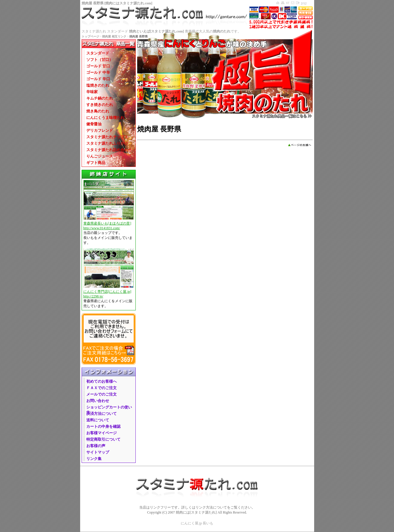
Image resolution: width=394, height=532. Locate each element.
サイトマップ (283, 3)
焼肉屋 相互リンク (114, 36)
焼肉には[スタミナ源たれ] (196, 512)
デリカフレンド (100, 130)
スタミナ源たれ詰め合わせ (109, 150)
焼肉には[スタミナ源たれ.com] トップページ (197, 17)
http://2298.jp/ (93, 296)
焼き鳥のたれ (98, 111)
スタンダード (98, 53)
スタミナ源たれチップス (107, 137)
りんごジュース (100, 156)
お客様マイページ (101, 433)
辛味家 (92, 92)
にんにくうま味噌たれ (105, 118)
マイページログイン (298, 3)
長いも (208, 523)
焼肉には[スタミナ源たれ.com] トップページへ (278, 3)
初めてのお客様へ (101, 381)
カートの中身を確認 (103, 426)
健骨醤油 (94, 124)
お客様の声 (96, 446)
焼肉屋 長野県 (93, 3)
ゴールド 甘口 (98, 66)
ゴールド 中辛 (98, 72)
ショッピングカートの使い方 (109, 407)
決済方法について (101, 414)
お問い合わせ (293, 3)
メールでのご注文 (101, 394)
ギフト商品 (96, 163)
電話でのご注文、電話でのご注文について (109, 329)
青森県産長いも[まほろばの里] (107, 223)
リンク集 (94, 459)
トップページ (90, 36)
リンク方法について (211, 507)
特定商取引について (103, 439)
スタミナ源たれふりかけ (107, 143)
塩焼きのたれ (98, 85)
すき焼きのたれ (100, 105)
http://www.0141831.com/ (102, 228)
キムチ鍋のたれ (100, 98)
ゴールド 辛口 (98, 79)
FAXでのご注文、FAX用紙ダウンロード (109, 354)
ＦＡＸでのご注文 (101, 388)
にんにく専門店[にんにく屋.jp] (107, 292)
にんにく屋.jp (191, 523)
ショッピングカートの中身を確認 (288, 3)
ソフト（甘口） (100, 60)
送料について (98, 420)
